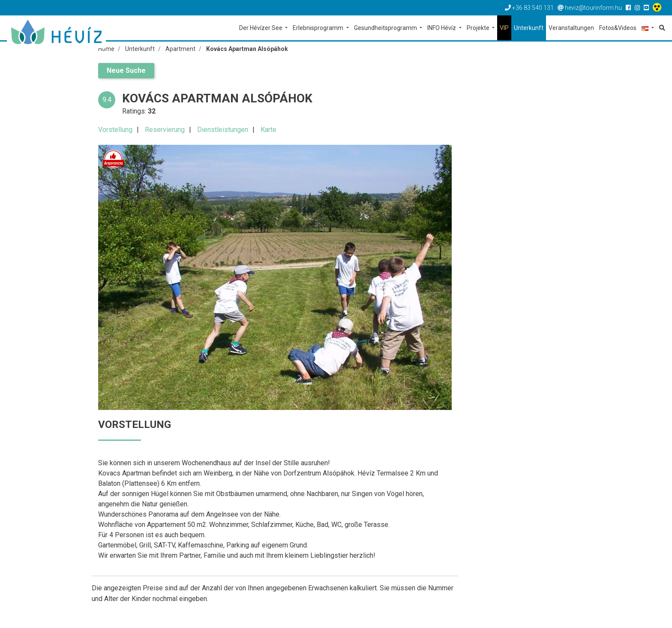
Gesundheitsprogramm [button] (386, 28)
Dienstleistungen (223, 130)
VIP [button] (504, 28)
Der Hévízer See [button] (261, 28)
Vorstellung (115, 130)
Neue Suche (126, 70)
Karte (268, 130)
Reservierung (165, 130)
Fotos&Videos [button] (618, 28)
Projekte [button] (479, 28)
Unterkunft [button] (529, 28)
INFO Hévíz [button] (442, 28)
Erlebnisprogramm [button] (319, 28)
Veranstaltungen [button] (571, 28)
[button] (648, 28)
